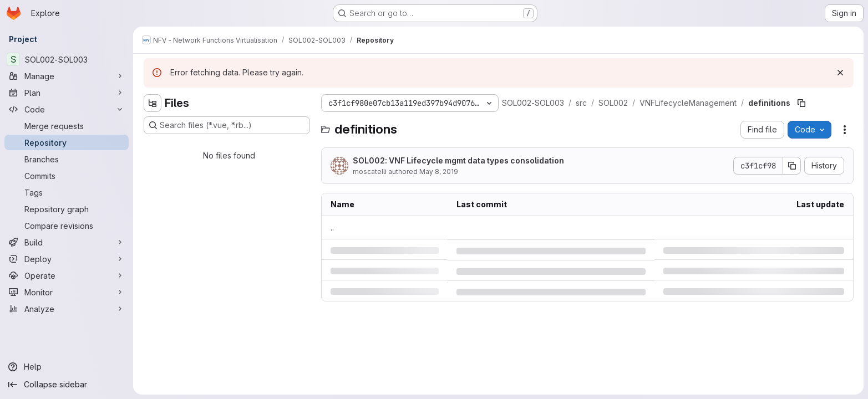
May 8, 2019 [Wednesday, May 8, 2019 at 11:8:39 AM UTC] (439, 172)
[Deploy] (67, 259)
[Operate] (67, 275)
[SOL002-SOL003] (67, 59)
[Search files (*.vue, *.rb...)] (227, 125)
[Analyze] (67, 309)
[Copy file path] (801, 103)
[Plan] (67, 93)
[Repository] (67, 142)
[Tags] (67, 192)
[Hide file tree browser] (153, 103)
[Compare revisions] (67, 226)
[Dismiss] (840, 73)
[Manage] (67, 76)
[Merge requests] (67, 126)
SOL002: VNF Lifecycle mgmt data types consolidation (458, 160)
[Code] (67, 109)
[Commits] (67, 176)
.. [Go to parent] (332, 227)
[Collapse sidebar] (67, 385)
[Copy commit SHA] (792, 166)
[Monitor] (67, 292)
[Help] (67, 367)
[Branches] (67, 159)
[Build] (67, 242)
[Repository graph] (67, 209)
